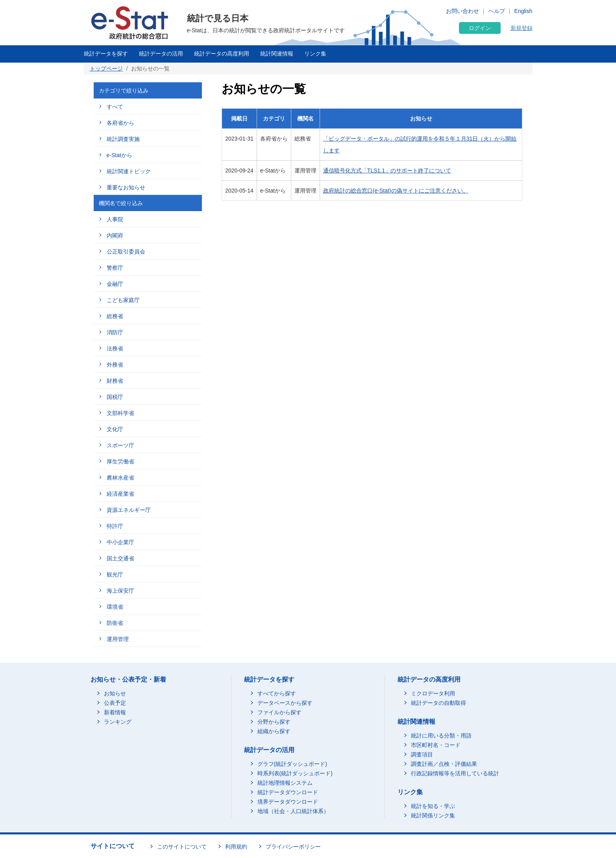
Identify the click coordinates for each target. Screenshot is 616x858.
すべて (115, 107)
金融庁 (115, 284)
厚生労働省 (120, 461)
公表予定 (115, 703)
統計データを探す (106, 54)
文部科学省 (120, 413)
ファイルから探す (279, 712)
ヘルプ (497, 11)
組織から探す (274, 731)
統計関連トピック (129, 171)
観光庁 (115, 574)
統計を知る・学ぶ (433, 806)
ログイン (480, 28)
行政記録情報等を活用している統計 (455, 773)
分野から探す (274, 722)
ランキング (118, 722)
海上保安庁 (120, 591)
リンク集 (315, 54)
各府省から (120, 123)
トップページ (106, 69)
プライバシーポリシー (293, 847)
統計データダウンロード (288, 792)
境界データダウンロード (288, 802)
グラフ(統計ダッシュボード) (292, 764)
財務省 (115, 381)
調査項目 (422, 754)
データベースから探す (285, 703)
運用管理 (118, 639)
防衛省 (115, 623)
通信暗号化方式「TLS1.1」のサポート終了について (387, 170)
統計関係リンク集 (433, 815)
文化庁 (115, 429)
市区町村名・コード (436, 745)
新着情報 (115, 712)
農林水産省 (120, 478)
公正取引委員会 (126, 252)
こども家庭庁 (123, 300)
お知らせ (115, 693)
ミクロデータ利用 (433, 693)
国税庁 (115, 397)
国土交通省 (120, 558)
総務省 (115, 316)
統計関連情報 (277, 54)
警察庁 (115, 268)
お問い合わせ (462, 11)
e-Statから (119, 155)
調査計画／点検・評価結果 (444, 764)
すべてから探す (277, 693)
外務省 (115, 365)
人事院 (115, 219)
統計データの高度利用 (222, 54)
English (524, 11)
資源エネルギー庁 (129, 510)
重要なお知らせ (126, 187)
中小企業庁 (120, 542)
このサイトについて (182, 847)
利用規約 (236, 847)
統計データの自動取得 (438, 703)
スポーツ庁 (120, 445)
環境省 (115, 607)
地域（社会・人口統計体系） (293, 811)
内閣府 (115, 235)
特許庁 (115, 526)
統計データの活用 (161, 54)
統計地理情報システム (285, 783)
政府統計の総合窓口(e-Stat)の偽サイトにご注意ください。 (396, 191)
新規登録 (522, 28)
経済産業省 (120, 494)
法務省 (115, 348)
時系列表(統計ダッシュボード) (295, 773)
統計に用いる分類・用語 (441, 736)
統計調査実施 (123, 139)
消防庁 (115, 332)
